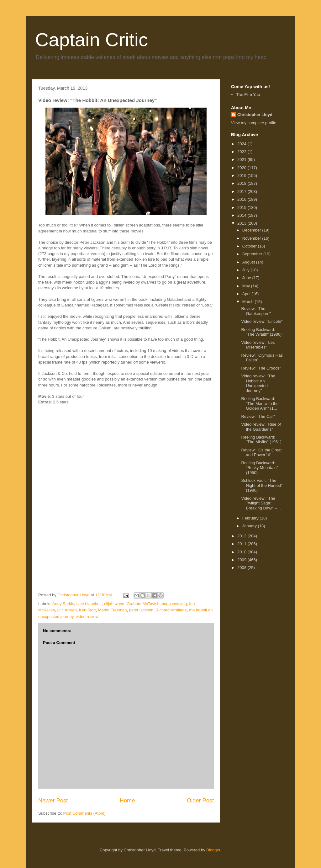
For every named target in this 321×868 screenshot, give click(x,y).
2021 (242, 160)
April (247, 294)
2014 (242, 215)
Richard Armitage (171, 610)
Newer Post (53, 801)
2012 (242, 536)
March (249, 302)
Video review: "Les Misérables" (258, 345)
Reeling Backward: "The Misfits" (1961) (261, 440)
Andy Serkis (63, 604)
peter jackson (141, 610)
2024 (242, 144)
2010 (242, 552)
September (253, 254)
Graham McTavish (143, 604)
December (252, 230)
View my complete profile (254, 123)
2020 (242, 168)
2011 (242, 544)
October (250, 246)
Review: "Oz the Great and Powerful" (261, 453)
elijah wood (114, 604)
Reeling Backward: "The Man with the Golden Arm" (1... (260, 403)
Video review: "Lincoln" (262, 321)
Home (127, 801)
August (249, 262)
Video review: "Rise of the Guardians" (261, 427)
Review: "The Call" (258, 416)
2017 (242, 192)
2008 (242, 568)
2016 (242, 199)
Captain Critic (92, 40)
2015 (242, 208)
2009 (242, 560)
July (247, 270)
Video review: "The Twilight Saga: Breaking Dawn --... (261, 503)
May (247, 286)
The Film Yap (248, 95)
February (251, 518)
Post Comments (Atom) (84, 813)
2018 (242, 183)
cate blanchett (89, 604)
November (252, 238)
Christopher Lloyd (255, 115)
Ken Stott (87, 610)
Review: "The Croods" (261, 368)
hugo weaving (174, 604)
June (247, 278)
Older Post (200, 801)
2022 (242, 152)
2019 (242, 176)
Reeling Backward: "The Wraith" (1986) (261, 332)
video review (87, 617)
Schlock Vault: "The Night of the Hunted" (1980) (262, 485)
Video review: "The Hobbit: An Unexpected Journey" (258, 383)
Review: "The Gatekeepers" (256, 311)
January (250, 526)
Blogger (213, 850)
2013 (242, 223)
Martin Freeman (113, 610)
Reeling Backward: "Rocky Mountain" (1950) (259, 468)
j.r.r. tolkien (67, 610)
